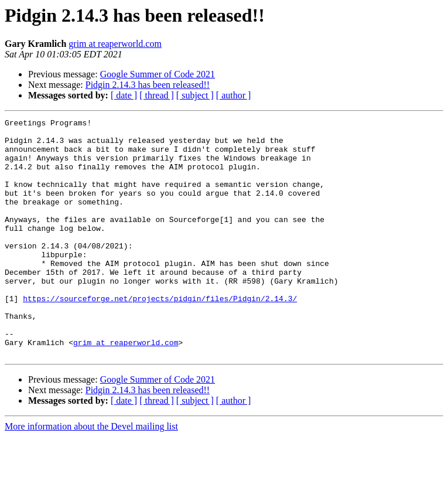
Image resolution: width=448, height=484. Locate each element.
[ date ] (124, 95)
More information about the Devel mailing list (91, 474)
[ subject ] (195, 95)
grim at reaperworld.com (115, 44)
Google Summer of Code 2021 (158, 74)
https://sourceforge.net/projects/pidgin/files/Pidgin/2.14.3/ (160, 335)
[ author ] (234, 95)
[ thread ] (157, 95)
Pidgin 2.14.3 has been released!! (148, 85)
